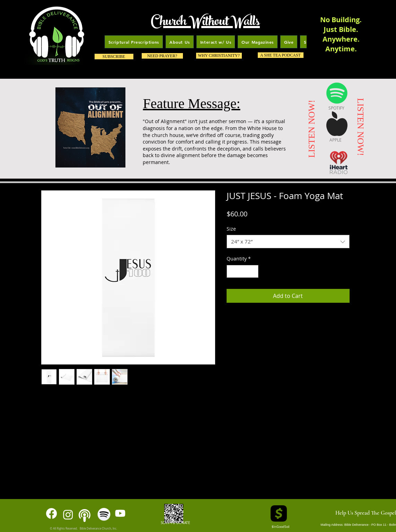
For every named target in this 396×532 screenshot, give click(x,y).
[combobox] (288, 242)
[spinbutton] (243, 271)
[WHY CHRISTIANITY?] (219, 56)
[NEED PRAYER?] (162, 56)
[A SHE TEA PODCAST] (281, 55)
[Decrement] (232, 271)
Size (231, 229)
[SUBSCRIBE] (114, 57)
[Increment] (253, 271)
